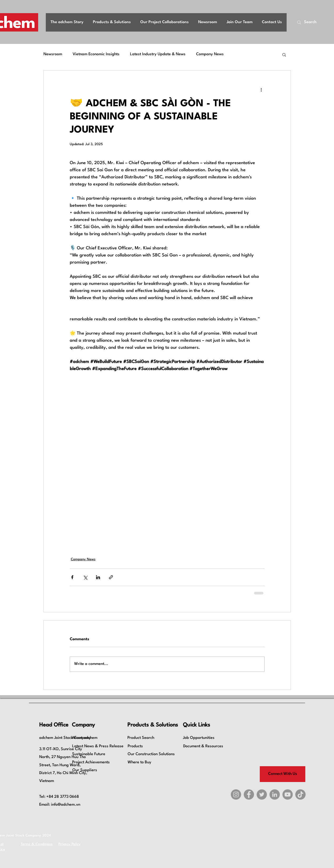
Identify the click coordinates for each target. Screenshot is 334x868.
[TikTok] (300, 794)
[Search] (312, 22)
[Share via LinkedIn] (98, 577)
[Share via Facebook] (72, 577)
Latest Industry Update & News (158, 54)
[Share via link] (111, 577)
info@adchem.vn (66, 805)
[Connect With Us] (283, 774)
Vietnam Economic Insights (96, 54)
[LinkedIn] (275, 794)
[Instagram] (236, 794)
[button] (284, 54)
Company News (210, 54)
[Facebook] (249, 794)
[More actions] (261, 89)
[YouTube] (288, 794)
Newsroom (53, 54)
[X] (262, 794)
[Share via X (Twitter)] (85, 577)
